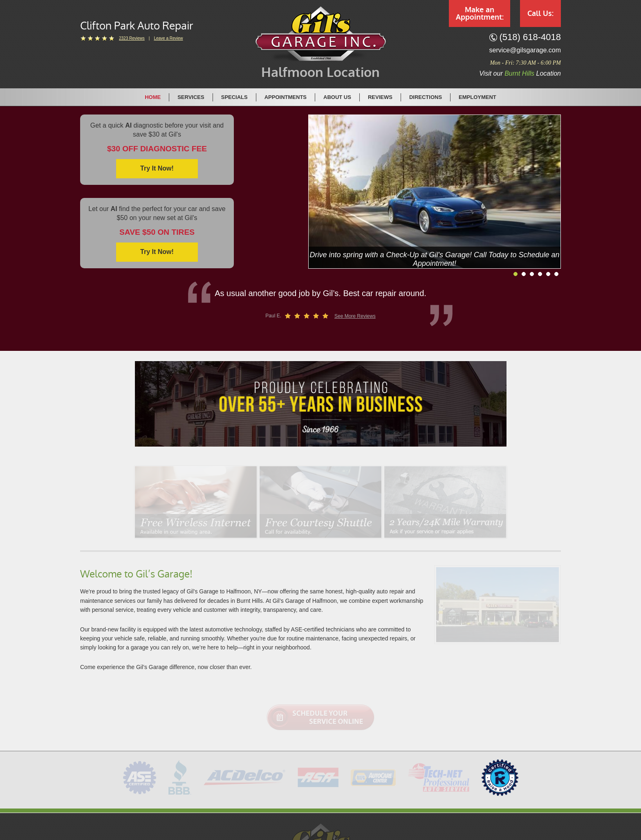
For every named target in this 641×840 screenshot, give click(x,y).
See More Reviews (355, 316)
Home (153, 97)
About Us (337, 97)
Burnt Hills (519, 73)
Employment (477, 97)
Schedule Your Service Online (320, 717)
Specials (234, 97)
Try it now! (157, 168)
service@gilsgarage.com (525, 50)
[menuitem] (153, 97)
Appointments (286, 97)
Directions (426, 97)
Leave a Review (168, 38)
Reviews (380, 97)
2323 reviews (132, 38)
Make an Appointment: (480, 13)
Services (191, 97)
